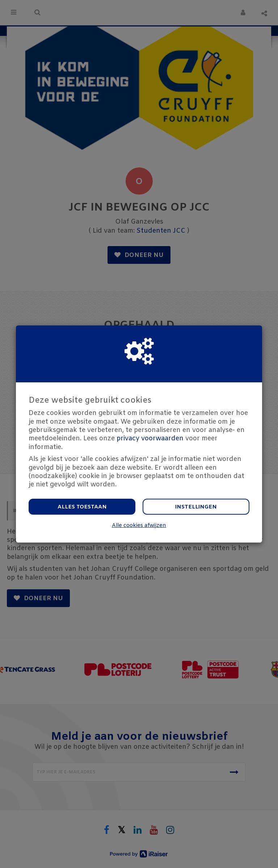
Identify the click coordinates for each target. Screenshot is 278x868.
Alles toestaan (82, 507)
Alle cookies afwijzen (139, 526)
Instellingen (196, 507)
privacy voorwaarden (150, 439)
